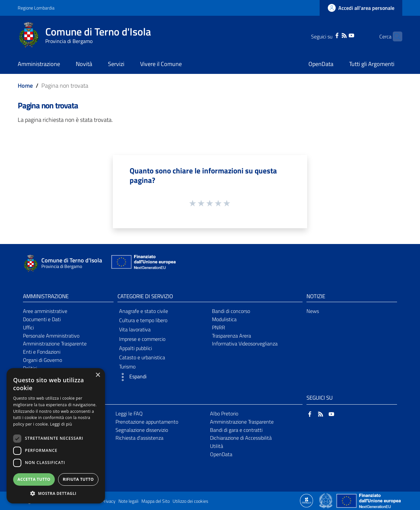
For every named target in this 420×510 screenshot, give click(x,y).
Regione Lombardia (36, 8)
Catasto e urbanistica (142, 357)
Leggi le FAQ (129, 413)
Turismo (127, 366)
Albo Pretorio (224, 413)
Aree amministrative (45, 311)
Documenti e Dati (42, 319)
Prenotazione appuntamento (147, 422)
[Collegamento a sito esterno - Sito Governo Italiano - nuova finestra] (326, 500)
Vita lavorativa (135, 329)
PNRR (219, 327)
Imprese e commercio (142, 339)
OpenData (221, 454)
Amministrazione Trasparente (55, 344)
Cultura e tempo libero (143, 320)
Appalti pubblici (136, 348)
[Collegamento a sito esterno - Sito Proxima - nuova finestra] (306, 500)
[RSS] (334, 35)
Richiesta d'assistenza (139, 438)
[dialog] (56, 436)
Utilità (217, 446)
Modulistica (224, 319)
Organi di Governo (42, 360)
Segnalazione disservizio (142, 430)
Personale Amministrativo (51, 336)
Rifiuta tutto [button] (78, 479)
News (313, 311)
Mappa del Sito (156, 501)
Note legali (128, 501)
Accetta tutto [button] (34, 479)
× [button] (98, 375)
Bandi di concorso (231, 311)
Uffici (28, 327)
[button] (163, 377)
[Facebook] (327, 35)
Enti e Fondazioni (42, 352)
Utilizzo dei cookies (190, 501)
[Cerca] (394, 36)
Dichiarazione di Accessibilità (241, 438)
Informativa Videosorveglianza (245, 344)
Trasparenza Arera (231, 336)
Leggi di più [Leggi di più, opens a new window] (61, 424)
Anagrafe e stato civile (144, 311)
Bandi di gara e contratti (236, 430)
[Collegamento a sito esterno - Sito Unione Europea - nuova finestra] (143, 264)
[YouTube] (341, 35)
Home (25, 86)
